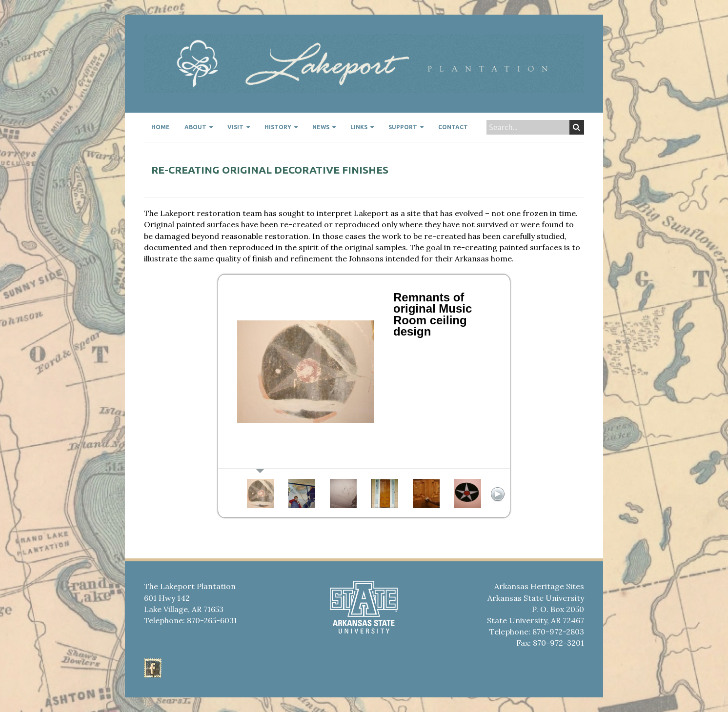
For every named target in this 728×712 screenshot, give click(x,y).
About (195, 127)
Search (576, 127)
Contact (453, 127)
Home (161, 127)
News (321, 127)
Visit (235, 127)
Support (403, 127)
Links (359, 127)
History (278, 127)
